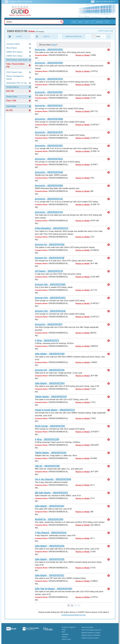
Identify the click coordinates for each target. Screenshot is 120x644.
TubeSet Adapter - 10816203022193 (51, 453)
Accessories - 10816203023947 (49, 106)
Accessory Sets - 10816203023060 (50, 285)
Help (107, 22)
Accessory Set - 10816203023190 (50, 258)
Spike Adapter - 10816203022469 (50, 354)
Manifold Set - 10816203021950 (49, 519)
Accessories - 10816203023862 (49, 146)
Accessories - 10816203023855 (49, 159)
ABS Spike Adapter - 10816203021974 (51, 493)
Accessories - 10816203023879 (49, 132)
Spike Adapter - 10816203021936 (50, 546)
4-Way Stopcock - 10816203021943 (51, 533)
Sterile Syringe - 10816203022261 (50, 426)
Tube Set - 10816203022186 (47, 466)
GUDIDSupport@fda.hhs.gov (73, 615)
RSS (63, 632)
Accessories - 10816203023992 (49, 50)
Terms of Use (66, 639)
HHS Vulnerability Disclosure (91, 630)
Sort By (46, 37)
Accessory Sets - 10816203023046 (50, 311)
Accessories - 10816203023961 (49, 92)
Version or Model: (83, 55)
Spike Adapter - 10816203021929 (50, 559)
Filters (19, 37)
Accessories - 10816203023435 (49, 212)
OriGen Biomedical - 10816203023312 (52, 228)
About (81, 22)
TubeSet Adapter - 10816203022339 (51, 397)
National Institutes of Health (91, 633)
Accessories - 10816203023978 (49, 79)
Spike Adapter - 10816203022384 (50, 383)
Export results (104, 31)
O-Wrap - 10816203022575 (47, 341)
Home (74, 22)
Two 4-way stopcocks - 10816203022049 (53, 479)
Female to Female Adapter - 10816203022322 (55, 410)
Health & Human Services (90, 638)
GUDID (20, 11)
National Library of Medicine (21, 2)
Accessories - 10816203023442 (49, 199)
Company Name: (41, 55)
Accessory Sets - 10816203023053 (50, 298)
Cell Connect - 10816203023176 (49, 271)
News (87, 22)
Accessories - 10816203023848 (49, 172)
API (92, 22)
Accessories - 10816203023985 (49, 63)
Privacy (64, 637)
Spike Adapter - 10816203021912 (50, 575)
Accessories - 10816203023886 (49, 119)
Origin (54, 45)
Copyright (65, 634)
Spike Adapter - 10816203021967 (50, 506)
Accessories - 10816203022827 (49, 324)
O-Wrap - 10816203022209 (47, 439)
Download (99, 22)
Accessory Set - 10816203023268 (50, 245)
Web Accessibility (87, 627)
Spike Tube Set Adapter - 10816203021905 (54, 589)
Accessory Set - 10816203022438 (50, 370)
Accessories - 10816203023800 (49, 186)
